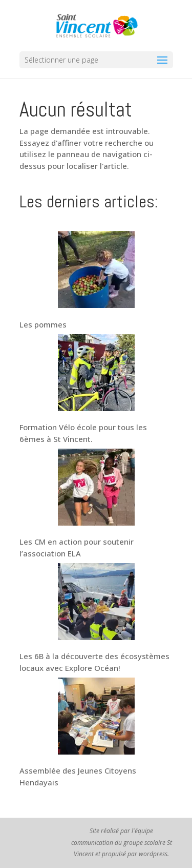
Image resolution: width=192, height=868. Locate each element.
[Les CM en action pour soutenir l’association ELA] (96, 489)
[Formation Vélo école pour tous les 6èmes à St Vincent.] (96, 374)
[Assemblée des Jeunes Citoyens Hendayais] (96, 718)
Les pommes (43, 324)
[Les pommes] (96, 271)
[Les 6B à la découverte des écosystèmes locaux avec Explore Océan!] (96, 603)
